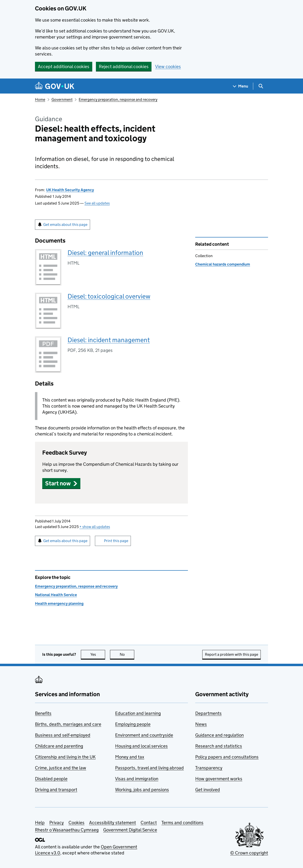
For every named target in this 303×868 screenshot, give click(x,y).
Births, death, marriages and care (68, 724)
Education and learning (138, 713)
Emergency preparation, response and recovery (118, 99)
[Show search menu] (261, 86)
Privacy (57, 823)
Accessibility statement (113, 823)
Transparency (209, 768)
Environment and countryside (144, 735)
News (201, 724)
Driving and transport (56, 790)
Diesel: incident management (109, 340)
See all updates (97, 203)
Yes (98, 654)
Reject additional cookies (124, 67)
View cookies (168, 67)
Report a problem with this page (231, 654)
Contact (149, 823)
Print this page (116, 541)
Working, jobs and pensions (142, 790)
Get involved (208, 790)
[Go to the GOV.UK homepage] (55, 86)
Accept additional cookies (64, 67)
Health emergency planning (59, 604)
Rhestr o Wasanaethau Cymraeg (67, 830)
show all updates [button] (95, 527)
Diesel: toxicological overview (109, 296)
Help (40, 823)
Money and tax (130, 757)
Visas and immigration (137, 779)
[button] (61, 483)
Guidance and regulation (219, 735)
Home (40, 99)
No (127, 654)
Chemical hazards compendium (223, 264)
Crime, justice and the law (61, 768)
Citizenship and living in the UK (65, 757)
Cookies (76, 823)
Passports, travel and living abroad (149, 768)
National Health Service (56, 595)
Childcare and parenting (59, 746)
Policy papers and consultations (227, 757)
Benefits (43, 713)
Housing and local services (141, 746)
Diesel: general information (105, 253)
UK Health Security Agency (70, 190)
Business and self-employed (63, 735)
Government (62, 99)
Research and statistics (219, 746)
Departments (208, 713)
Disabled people (51, 779)
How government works (219, 779)
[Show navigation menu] (241, 86)
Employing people (133, 724)
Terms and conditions (182, 823)
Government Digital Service (130, 830)
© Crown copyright (249, 853)
